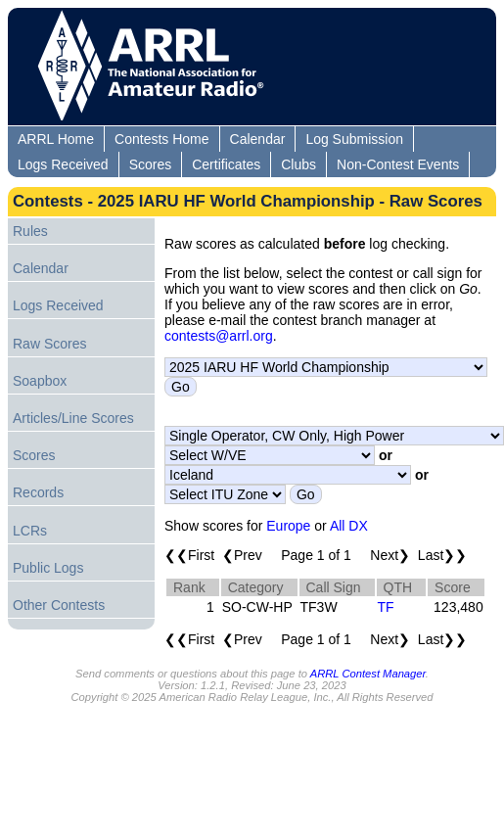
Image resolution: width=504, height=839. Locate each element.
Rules (30, 231)
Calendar (258, 139)
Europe (288, 526)
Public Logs (48, 568)
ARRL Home (56, 139)
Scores (151, 164)
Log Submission (354, 139)
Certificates (226, 164)
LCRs (30, 531)
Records (38, 492)
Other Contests (59, 605)
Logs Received (63, 164)
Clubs (298, 164)
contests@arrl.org (219, 336)
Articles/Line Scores (73, 418)
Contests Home (161, 139)
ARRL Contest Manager (368, 674)
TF (386, 607)
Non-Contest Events (398, 164)
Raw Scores (49, 344)
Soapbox (40, 381)
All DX (349, 526)
